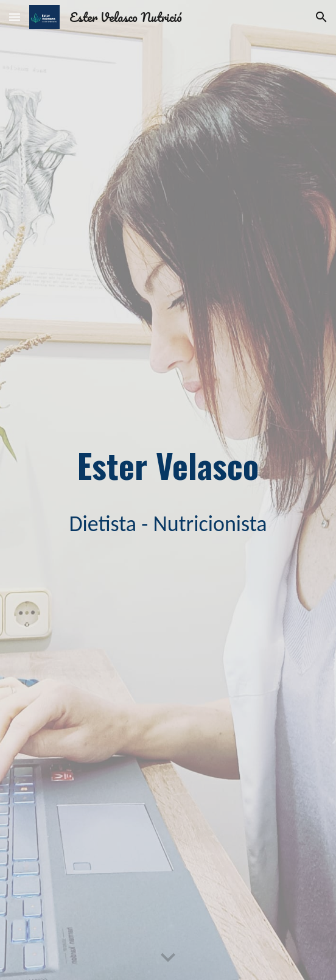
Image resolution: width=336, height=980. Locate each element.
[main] (168, 465)
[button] (15, 17)
